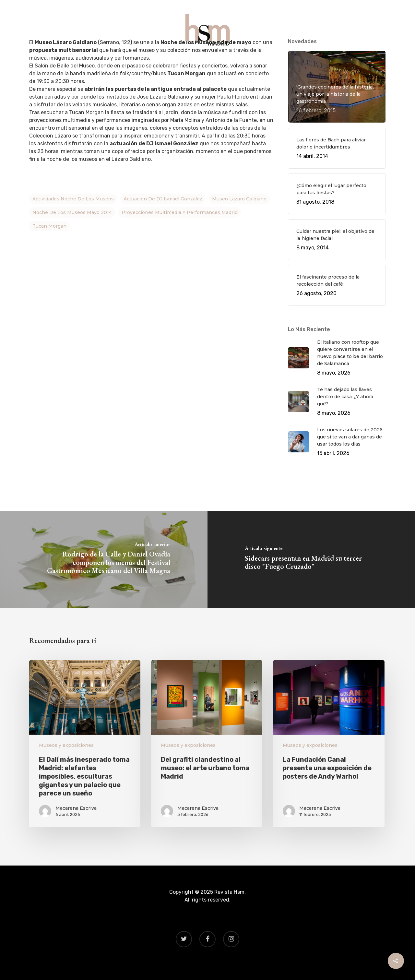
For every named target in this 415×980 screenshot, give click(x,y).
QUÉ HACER (145, 62)
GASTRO (179, 62)
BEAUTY (236, 62)
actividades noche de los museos (73, 199)
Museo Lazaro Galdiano (239, 199)
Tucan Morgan (49, 226)
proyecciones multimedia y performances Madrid (180, 212)
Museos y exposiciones (66, 745)
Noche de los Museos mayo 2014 (72, 212)
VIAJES (208, 62)
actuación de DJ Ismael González (163, 199)
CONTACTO (271, 62)
